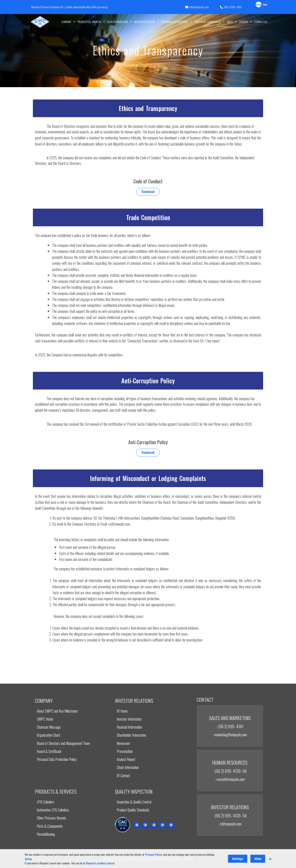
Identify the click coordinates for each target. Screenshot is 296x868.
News (232, 22)
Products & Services (91, 22)
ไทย (265, 5)
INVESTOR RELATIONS (146, 22)
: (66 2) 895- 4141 (230, 726)
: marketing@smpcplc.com (230, 734)
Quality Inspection (120, 22)
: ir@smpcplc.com (230, 824)
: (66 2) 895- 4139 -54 (230, 771)
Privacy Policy (154, 865)
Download (148, 192)
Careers (245, 22)
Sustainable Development (177, 22)
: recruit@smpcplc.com (230, 779)
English (259, 5)
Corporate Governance (210, 22)
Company (68, 22)
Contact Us (261, 22)
